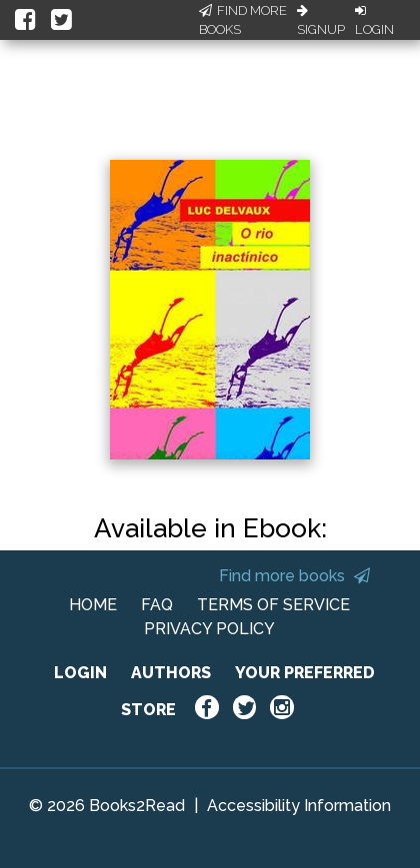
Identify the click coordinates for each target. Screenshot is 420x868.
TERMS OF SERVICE (273, 605)
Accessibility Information (299, 806)
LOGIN (80, 673)
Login (374, 21)
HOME (93, 605)
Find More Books (243, 20)
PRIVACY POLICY (209, 629)
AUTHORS (171, 673)
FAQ (157, 605)
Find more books (294, 576)
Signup (321, 21)
